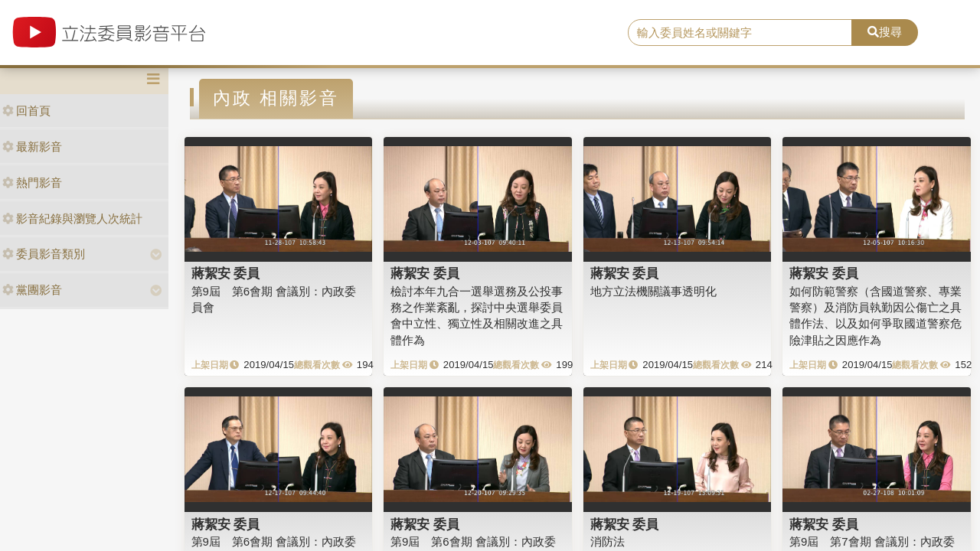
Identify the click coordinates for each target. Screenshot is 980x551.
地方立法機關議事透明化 (653, 291)
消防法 (608, 541)
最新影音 (32, 147)
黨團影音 (32, 290)
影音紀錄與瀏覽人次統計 (72, 218)
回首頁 (26, 111)
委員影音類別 (44, 254)
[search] (740, 33)
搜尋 (885, 32)
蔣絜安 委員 (226, 273)
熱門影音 (32, 183)
